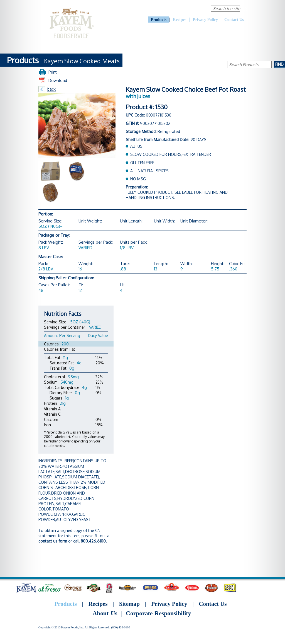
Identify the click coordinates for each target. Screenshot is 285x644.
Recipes (180, 20)
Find (279, 64)
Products (159, 20)
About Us (151, 8)
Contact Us (234, 20)
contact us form (53, 541)
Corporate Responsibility (184, 8)
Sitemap (129, 604)
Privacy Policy (205, 20)
